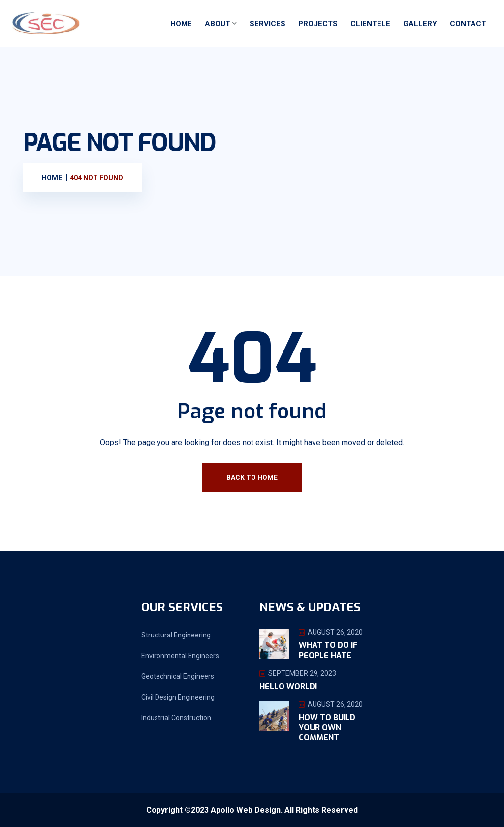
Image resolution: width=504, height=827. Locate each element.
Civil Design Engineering (178, 697)
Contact (468, 24)
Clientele (370, 24)
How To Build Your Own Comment (327, 728)
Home (181, 24)
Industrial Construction (176, 718)
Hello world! (288, 686)
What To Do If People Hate (328, 650)
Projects (318, 24)
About (218, 24)
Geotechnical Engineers (178, 676)
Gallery (420, 24)
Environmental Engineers (180, 656)
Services (268, 24)
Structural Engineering (176, 635)
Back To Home (252, 477)
